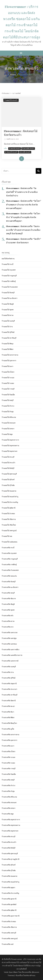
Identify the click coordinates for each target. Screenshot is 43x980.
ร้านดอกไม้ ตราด (8, 315)
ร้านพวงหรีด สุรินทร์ (9, 865)
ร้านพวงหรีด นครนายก (10, 633)
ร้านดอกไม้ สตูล (7, 434)
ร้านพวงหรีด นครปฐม (9, 638)
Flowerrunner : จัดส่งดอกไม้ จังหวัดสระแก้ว (21, 133)
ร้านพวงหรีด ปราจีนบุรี (9, 695)
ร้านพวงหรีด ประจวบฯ (9, 689)
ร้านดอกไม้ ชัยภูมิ (8, 304)
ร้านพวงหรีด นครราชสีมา (11, 650)
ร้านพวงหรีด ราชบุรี (9, 769)
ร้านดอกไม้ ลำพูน (8, 412)
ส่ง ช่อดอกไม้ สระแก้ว (11, 152)
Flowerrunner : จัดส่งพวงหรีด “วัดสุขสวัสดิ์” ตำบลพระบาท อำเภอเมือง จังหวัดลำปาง (22, 192)
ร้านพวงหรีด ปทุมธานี (9, 684)
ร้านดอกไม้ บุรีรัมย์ (8, 332)
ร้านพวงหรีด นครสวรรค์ (10, 661)
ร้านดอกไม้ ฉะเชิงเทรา (10, 298)
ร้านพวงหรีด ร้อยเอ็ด (9, 774)
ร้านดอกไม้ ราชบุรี (8, 389)
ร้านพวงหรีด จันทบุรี (9, 582)
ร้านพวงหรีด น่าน (8, 672)
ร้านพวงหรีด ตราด (8, 621)
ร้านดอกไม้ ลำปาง (8, 406)
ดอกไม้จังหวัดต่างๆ (8, 259)
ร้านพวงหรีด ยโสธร (8, 752)
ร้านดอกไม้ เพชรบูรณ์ (9, 531)
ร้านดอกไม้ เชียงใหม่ (9, 525)
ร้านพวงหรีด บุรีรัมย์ (8, 678)
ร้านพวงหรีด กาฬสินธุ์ (9, 565)
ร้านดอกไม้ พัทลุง (8, 344)
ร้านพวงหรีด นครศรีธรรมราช (12, 655)
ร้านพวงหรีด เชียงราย (9, 927)
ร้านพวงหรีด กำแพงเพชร (10, 570)
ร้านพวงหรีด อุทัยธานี (9, 910)
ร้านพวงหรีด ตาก (8, 627)
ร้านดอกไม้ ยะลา (7, 366)
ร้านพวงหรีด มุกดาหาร (9, 740)
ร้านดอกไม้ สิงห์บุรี (8, 468)
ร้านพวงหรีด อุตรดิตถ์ (9, 904)
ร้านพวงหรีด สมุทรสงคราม (11, 825)
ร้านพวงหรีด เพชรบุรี (9, 933)
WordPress (31, 975)
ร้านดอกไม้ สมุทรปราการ (10, 440)
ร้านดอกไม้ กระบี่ (7, 264)
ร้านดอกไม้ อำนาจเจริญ (10, 502)
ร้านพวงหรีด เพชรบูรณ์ (10, 939)
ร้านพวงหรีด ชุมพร (8, 610)
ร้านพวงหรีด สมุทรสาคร (10, 831)
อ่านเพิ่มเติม (18, 159)
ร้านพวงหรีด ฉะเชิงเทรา (10, 587)
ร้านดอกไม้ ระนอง (8, 378)
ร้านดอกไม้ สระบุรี (8, 457)
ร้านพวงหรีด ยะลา (8, 746)
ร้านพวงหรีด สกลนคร (9, 803)
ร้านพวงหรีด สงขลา (9, 808)
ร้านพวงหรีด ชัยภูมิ (8, 604)
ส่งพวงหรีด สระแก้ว (25, 152)
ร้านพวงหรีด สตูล (8, 814)
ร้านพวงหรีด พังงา (8, 712)
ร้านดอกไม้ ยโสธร (8, 372)
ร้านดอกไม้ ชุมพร (8, 310)
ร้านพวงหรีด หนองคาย (9, 876)
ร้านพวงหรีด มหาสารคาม (10, 735)
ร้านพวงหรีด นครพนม (9, 644)
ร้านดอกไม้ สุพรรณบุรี (9, 474)
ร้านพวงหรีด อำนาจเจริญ (10, 893)
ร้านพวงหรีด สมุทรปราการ (11, 820)
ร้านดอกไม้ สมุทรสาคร (9, 451)
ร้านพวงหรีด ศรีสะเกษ (9, 797)
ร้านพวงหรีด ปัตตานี (9, 701)
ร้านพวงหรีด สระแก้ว (28, 149)
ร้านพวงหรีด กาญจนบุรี (10, 559)
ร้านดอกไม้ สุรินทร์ (8, 480)
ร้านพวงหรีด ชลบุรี (8, 593)
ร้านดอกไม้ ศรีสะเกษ (9, 417)
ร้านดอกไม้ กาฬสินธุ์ (9, 281)
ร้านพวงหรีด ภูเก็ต (8, 729)
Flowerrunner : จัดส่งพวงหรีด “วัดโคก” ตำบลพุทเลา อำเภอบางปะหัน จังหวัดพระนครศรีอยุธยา (24, 205)
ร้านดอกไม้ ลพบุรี (8, 400)
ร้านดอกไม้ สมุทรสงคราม (10, 446)
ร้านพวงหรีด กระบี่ (8, 548)
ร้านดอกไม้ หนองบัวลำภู (10, 497)
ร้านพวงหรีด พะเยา (8, 706)
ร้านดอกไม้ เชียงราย (9, 519)
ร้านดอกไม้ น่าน (7, 327)
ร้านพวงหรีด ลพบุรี (8, 780)
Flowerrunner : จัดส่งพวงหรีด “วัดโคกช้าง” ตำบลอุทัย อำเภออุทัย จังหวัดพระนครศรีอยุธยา (23, 217)
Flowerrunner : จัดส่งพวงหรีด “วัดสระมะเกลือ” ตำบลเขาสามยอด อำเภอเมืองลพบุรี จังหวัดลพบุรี (23, 230)
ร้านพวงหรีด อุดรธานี (9, 899)
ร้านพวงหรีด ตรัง (7, 616)
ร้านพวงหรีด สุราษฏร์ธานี (10, 859)
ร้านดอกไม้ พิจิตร (8, 349)
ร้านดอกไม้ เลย (7, 536)
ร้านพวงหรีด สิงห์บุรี (8, 848)
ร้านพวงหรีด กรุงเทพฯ (9, 553)
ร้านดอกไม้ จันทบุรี (8, 293)
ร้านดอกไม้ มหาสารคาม (10, 355)
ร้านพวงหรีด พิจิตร (8, 718)
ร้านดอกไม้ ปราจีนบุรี (9, 338)
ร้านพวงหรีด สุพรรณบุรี (10, 854)
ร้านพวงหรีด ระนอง (8, 757)
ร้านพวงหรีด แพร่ (8, 944)
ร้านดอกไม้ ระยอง (8, 383)
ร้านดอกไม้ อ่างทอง (8, 514)
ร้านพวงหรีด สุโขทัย (9, 870)
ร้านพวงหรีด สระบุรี (8, 837)
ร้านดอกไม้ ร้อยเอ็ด (8, 395)
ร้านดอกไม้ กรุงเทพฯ (9, 270)
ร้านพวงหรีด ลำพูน (8, 791)
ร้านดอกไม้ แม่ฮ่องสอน (9, 542)
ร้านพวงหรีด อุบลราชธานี (11, 916)
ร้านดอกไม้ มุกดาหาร (9, 361)
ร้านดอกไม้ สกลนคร (9, 423)
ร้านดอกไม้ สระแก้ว (11, 100)
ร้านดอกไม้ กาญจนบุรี (9, 276)
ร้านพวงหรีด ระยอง (8, 763)
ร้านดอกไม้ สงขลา (8, 429)
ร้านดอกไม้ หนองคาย (9, 491)
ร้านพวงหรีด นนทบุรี (9, 667)
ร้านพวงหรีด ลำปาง (8, 785)
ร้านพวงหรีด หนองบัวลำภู (10, 882)
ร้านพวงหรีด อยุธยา (8, 888)
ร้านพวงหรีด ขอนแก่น (9, 576)
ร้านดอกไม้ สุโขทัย (8, 485)
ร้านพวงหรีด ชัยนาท (9, 599)
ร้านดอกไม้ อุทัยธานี (9, 508)
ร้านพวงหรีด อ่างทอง (9, 922)
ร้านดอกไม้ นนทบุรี (8, 321)
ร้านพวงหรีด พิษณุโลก (9, 723)
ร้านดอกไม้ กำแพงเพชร (10, 287)
